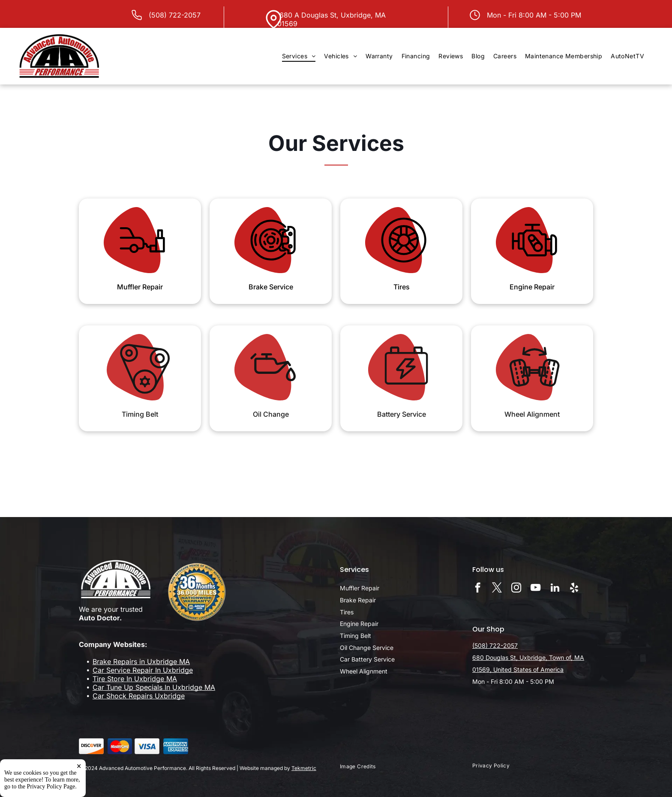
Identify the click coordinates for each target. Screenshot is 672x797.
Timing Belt (140, 414)
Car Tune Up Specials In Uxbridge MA (154, 687)
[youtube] (535, 589)
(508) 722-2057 (175, 15)
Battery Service (402, 414)
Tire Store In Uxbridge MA (135, 679)
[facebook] (478, 589)
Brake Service (271, 287)
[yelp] (574, 589)
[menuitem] (299, 56)
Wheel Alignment (532, 414)
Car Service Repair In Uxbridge (143, 670)
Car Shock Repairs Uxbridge (139, 696)
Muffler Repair (140, 287)
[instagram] (516, 589)
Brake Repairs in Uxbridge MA (141, 662)
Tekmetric (304, 768)
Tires (402, 287)
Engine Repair (532, 287)
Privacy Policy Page (51, 787)
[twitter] (497, 589)
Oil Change (271, 414)
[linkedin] (555, 589)
